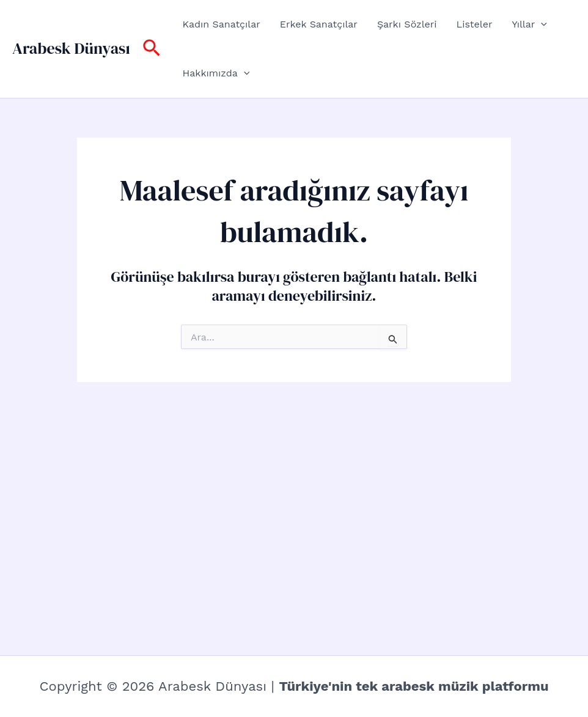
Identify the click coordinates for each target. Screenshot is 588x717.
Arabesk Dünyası (71, 48)
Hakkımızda (216, 73)
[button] (152, 49)
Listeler (475, 24)
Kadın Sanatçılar (222, 24)
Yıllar (529, 24)
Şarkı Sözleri (407, 24)
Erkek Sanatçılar (319, 24)
